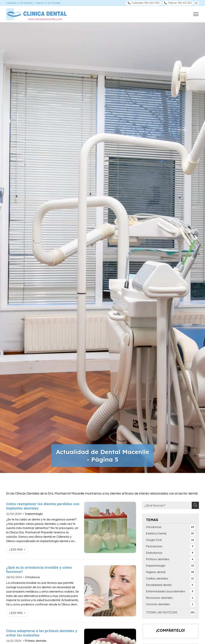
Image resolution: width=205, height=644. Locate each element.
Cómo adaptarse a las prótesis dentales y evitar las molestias (42, 633)
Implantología (34, 514)
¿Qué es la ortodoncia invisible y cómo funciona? (39, 569)
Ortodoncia (32, 577)
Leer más (16, 550)
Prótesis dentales (36, 641)
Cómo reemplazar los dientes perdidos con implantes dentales (43, 506)
